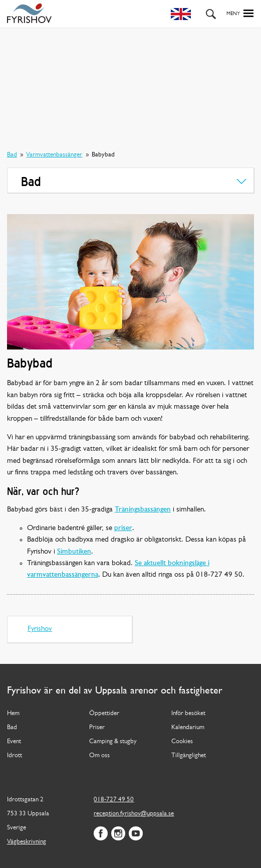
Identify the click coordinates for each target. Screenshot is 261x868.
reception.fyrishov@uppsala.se (134, 814)
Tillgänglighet (189, 755)
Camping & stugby (113, 741)
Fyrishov (40, 629)
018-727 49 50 (114, 800)
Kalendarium (188, 727)
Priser (97, 727)
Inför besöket (188, 713)
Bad (12, 155)
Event (14, 741)
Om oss (99, 755)
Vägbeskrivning (27, 842)
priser (123, 528)
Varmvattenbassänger (54, 155)
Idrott (15, 755)
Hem (13, 713)
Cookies (182, 741)
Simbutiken (74, 552)
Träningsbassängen (143, 510)
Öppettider (104, 713)
